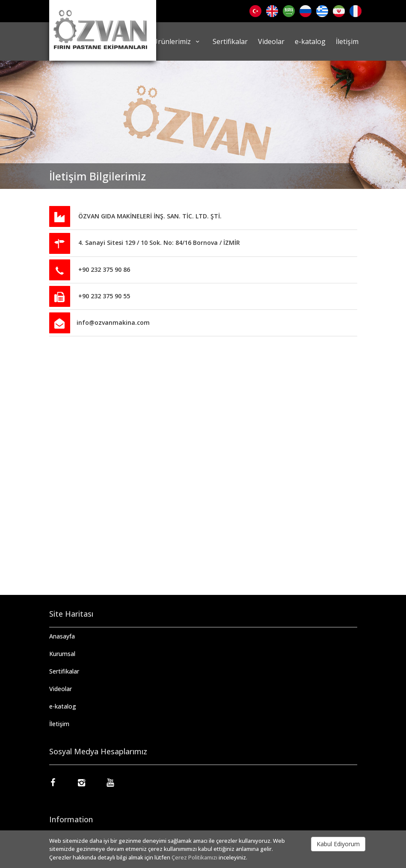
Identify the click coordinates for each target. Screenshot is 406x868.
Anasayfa (62, 636)
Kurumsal (62, 654)
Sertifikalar (230, 41)
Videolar (271, 41)
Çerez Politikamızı (194, 857)
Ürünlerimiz (177, 41)
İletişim (347, 41)
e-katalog (310, 41)
